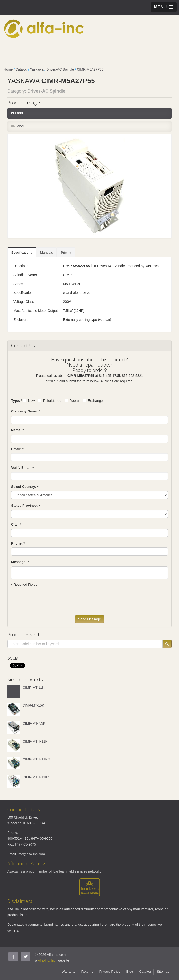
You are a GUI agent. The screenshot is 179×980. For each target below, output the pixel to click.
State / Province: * (26, 506)
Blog (130, 972)
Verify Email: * (22, 468)
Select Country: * (25, 487)
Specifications (22, 253)
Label (17, 126)
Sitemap (163, 972)
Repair (72, 401)
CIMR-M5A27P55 (90, 69)
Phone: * (18, 543)
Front (17, 113)
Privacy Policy (110, 972)
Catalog (21, 69)
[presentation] (48, 603)
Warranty (68, 972)
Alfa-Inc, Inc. (47, 960)
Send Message (89, 619)
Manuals (46, 253)
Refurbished (50, 401)
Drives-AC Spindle (60, 69)
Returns (87, 972)
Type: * (17, 401)
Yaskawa (37, 69)
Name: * (17, 430)
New (29, 401)
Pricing (66, 253)
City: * (16, 524)
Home (8, 69)
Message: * (20, 562)
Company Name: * (26, 411)
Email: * (17, 449)
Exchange (93, 401)
